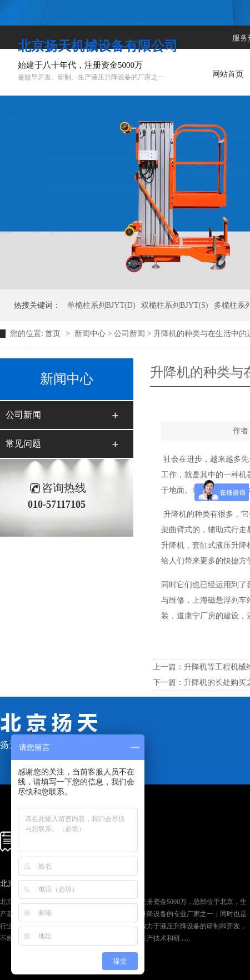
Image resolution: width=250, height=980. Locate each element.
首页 (54, 334)
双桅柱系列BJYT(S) (175, 305)
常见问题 (23, 444)
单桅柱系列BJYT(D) (101, 305)
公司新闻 (129, 334)
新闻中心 (90, 334)
